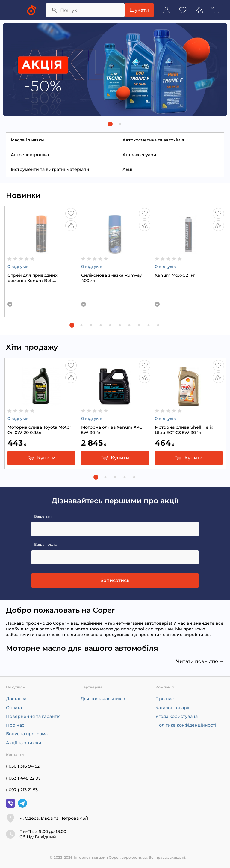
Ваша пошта (46, 544)
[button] (110, 124)
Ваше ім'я (43, 516)
